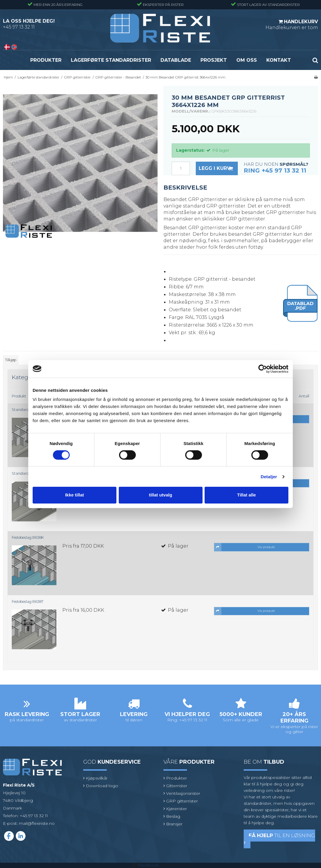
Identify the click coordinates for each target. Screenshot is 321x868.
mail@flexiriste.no (37, 823)
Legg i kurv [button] (218, 168)
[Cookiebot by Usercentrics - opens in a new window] (263, 369)
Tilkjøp (11, 360)
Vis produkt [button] (245, 547)
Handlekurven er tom (292, 24)
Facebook (148, 865)
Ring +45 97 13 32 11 (275, 170)
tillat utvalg (160, 495)
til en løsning (279, 839)
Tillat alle (247, 495)
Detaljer (269, 477)
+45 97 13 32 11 (19, 27)
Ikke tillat (74, 495)
